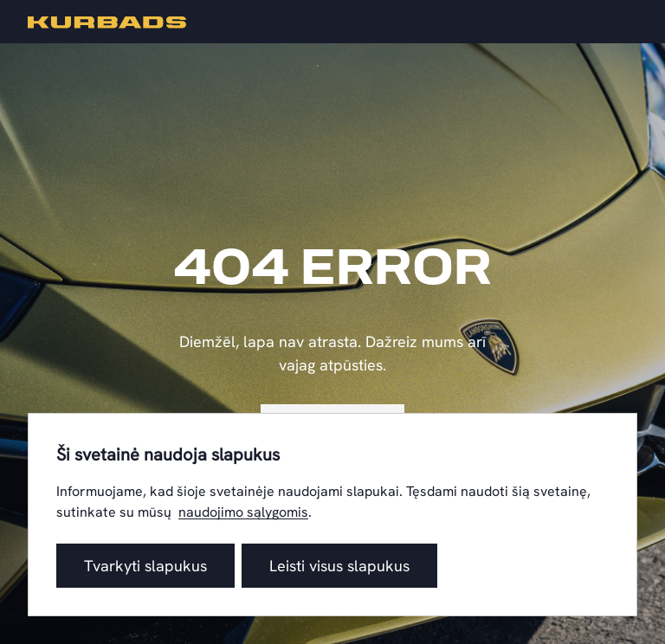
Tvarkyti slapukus (145, 566)
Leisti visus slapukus (339, 566)
